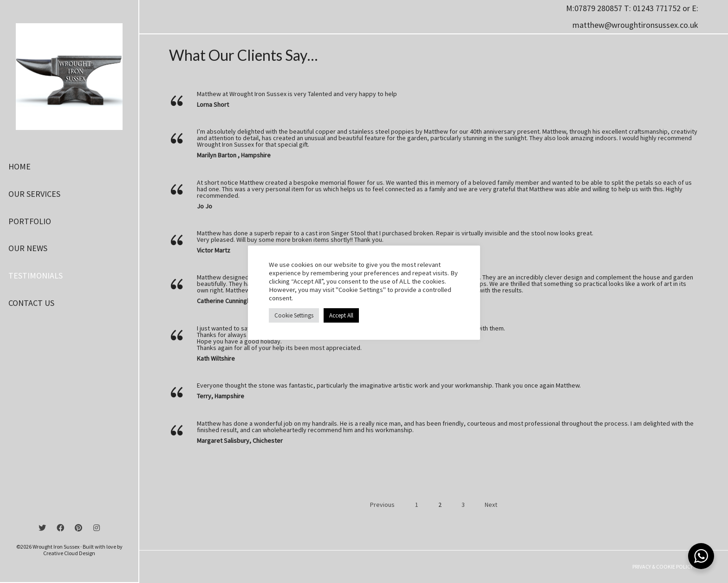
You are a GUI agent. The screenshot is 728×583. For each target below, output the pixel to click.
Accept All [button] (341, 315)
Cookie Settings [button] (294, 315)
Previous (382, 505)
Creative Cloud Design (69, 553)
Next (492, 505)
